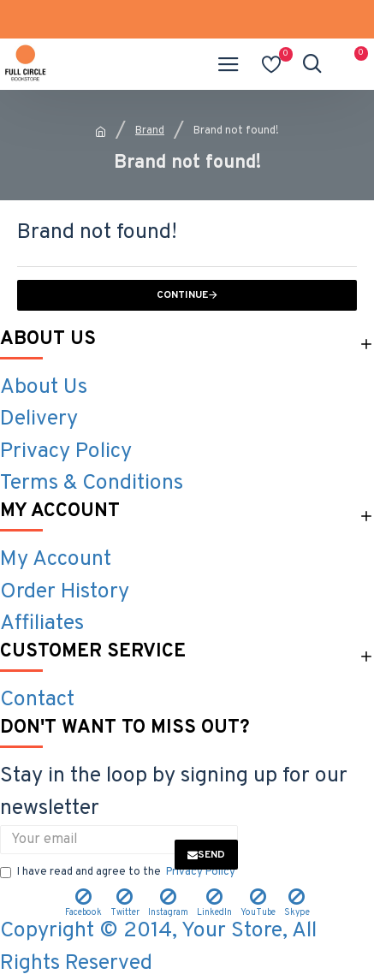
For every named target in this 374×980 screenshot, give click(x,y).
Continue (182, 295)
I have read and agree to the (119, 873)
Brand (150, 131)
